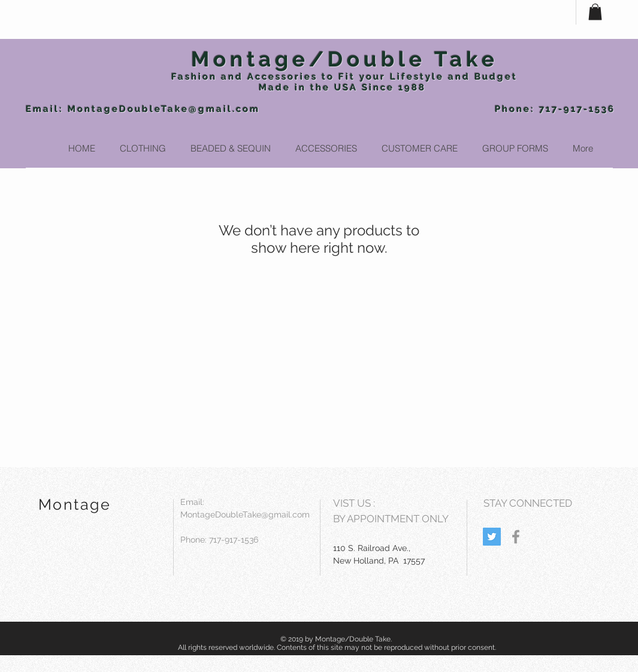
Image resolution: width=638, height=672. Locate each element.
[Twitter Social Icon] (492, 537)
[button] (595, 12)
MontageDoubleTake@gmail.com (164, 109)
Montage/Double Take (345, 59)
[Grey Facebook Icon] (516, 537)
